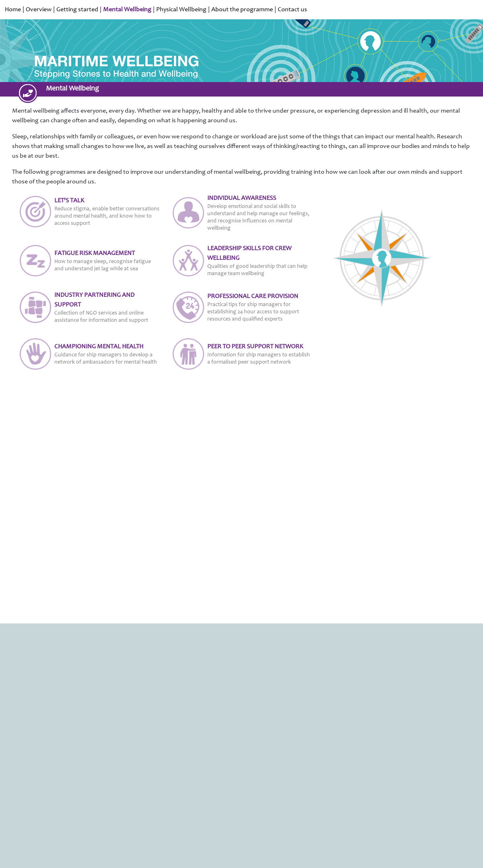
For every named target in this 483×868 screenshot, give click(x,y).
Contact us (292, 10)
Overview (39, 10)
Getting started (77, 10)
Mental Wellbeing (127, 10)
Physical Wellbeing (181, 10)
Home (13, 10)
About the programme (242, 10)
